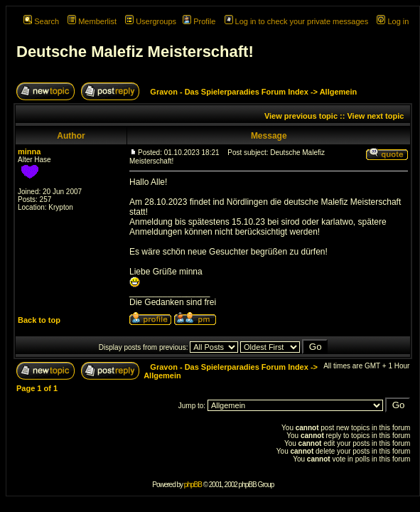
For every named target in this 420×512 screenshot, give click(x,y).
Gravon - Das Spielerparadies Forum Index (229, 92)
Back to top (39, 320)
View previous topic (301, 116)
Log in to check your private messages (297, 21)
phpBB (193, 485)
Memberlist (92, 21)
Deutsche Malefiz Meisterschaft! (135, 52)
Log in (393, 21)
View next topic (375, 116)
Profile (199, 21)
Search (41, 21)
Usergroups (151, 21)
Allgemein (339, 92)
